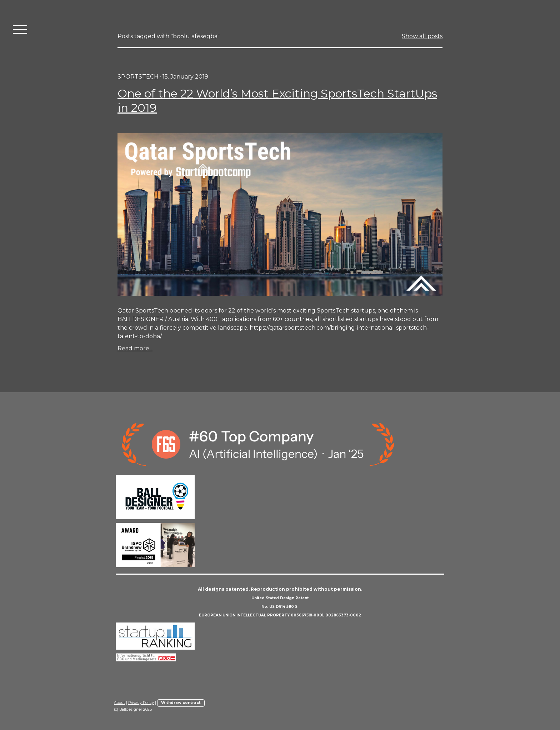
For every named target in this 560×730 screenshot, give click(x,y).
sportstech (138, 77)
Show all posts (422, 36)
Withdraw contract (181, 703)
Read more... (135, 348)
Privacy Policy (141, 703)
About (119, 703)
